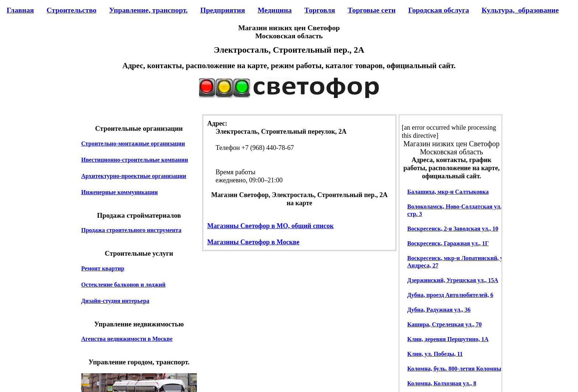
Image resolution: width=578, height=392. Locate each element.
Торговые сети (372, 10)
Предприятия (222, 10)
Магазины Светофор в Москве (253, 242)
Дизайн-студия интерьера (115, 301)
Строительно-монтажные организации (133, 143)
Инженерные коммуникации (119, 192)
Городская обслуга (438, 10)
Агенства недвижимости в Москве (127, 339)
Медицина (275, 10)
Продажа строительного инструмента (131, 230)
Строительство (71, 10)
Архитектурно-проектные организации (134, 176)
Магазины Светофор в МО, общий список (270, 226)
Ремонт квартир (103, 268)
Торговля (320, 10)
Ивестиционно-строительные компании (135, 160)
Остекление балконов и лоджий (123, 285)
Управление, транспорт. (148, 10)
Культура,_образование (520, 10)
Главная (20, 10)
